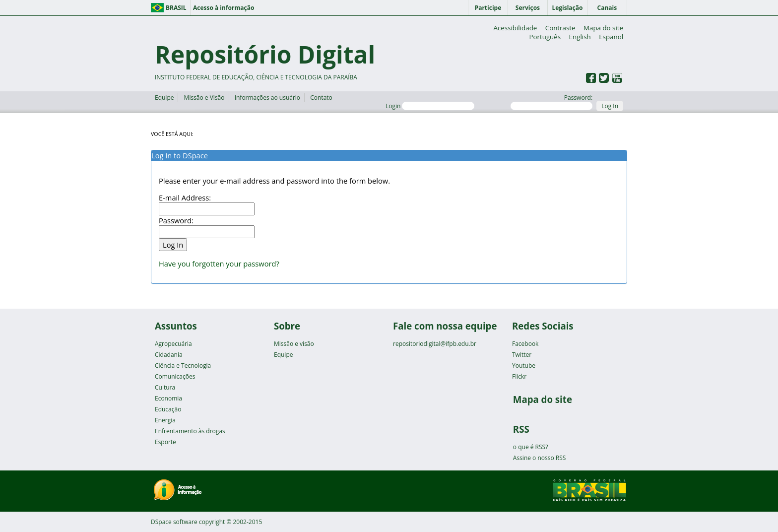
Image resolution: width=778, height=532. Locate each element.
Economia (168, 398)
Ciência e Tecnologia (183, 366)
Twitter (522, 355)
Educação (168, 409)
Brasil (176, 8)
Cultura (165, 387)
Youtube (524, 366)
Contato (321, 98)
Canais (607, 8)
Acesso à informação (224, 8)
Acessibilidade (515, 28)
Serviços (528, 8)
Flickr (519, 376)
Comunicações (175, 376)
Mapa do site (603, 28)
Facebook (525, 344)
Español (611, 37)
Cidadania (169, 355)
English (580, 37)
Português (545, 37)
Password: (551, 102)
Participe (488, 8)
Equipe (164, 98)
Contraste (560, 28)
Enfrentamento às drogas (190, 431)
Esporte (165, 442)
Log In (610, 106)
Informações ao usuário (267, 98)
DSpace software (174, 522)
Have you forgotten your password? (219, 264)
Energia (165, 420)
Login (430, 106)
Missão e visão (294, 344)
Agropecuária (173, 344)
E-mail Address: (185, 198)
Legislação (567, 8)
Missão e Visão (204, 98)
